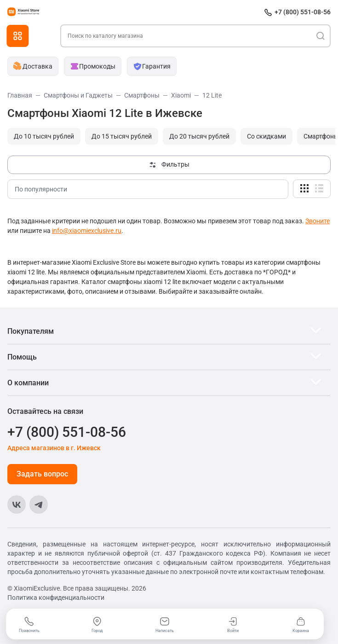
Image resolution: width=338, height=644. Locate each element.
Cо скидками (266, 136)
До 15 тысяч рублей (122, 136)
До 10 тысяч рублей (44, 136)
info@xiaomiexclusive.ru (87, 231)
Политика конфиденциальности (56, 598)
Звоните (318, 221)
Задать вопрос (42, 474)
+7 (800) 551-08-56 (303, 12)
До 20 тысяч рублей (199, 136)
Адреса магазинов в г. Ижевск (54, 448)
